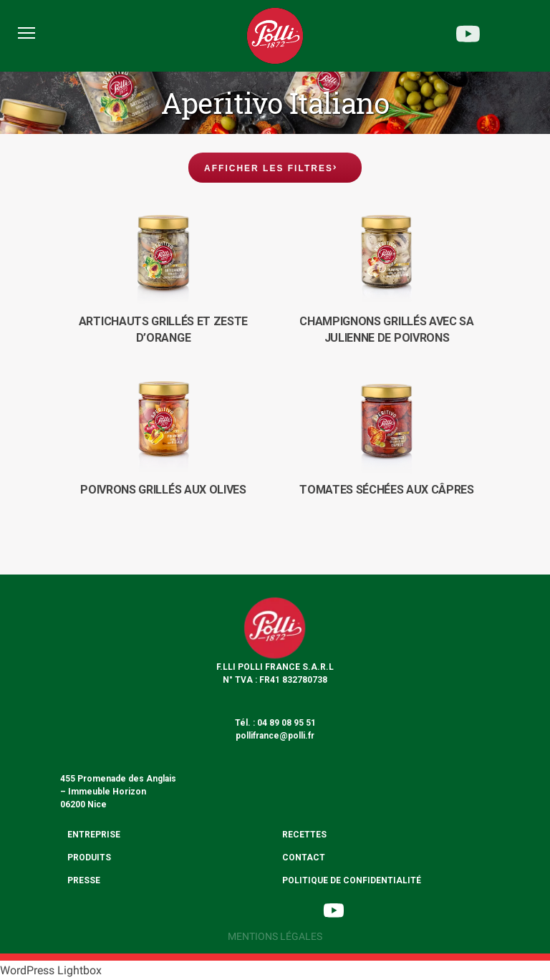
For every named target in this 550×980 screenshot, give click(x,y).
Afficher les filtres (269, 168)
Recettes (304, 835)
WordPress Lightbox (51, 970)
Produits (89, 857)
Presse (84, 880)
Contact (304, 857)
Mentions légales (275, 936)
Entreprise (94, 835)
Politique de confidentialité (352, 880)
